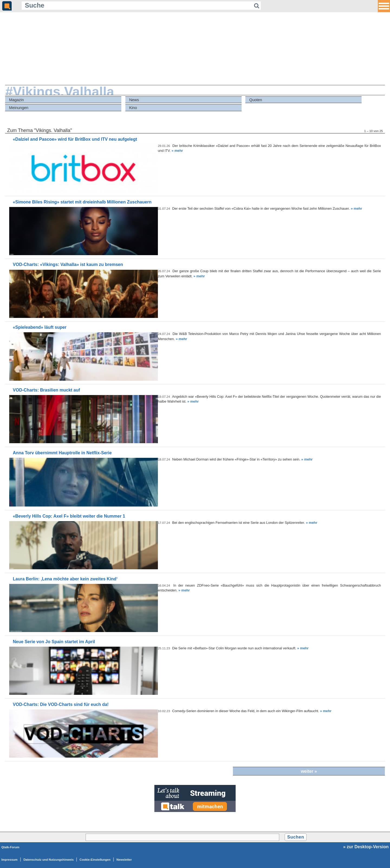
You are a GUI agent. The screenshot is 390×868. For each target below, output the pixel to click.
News (134, 100)
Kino (133, 108)
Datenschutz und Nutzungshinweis (49, 860)
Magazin (17, 100)
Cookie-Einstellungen (95, 860)
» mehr (177, 151)
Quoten (256, 100)
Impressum (9, 860)
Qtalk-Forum (10, 847)
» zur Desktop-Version (366, 847)
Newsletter (124, 860)
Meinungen (19, 108)
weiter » (309, 771)
